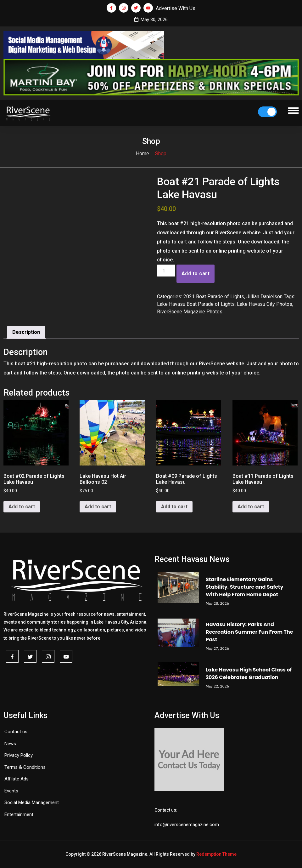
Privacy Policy (19, 755)
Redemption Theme (216, 854)
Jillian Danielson (264, 297)
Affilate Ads (17, 779)
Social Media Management (32, 802)
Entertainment (19, 814)
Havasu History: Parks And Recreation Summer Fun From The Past (249, 632)
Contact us (16, 732)
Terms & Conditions (25, 767)
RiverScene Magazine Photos (190, 312)
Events (11, 791)
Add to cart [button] (22, 507)
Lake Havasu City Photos (265, 304)
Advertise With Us (176, 8)
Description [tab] (26, 332)
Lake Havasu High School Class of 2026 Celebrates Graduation (249, 674)
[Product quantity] (166, 271)
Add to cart (196, 274)
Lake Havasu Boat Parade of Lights (196, 304)
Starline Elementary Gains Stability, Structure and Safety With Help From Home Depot (245, 587)
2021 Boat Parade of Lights (214, 297)
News (10, 744)
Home (143, 154)
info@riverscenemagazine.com (187, 825)
